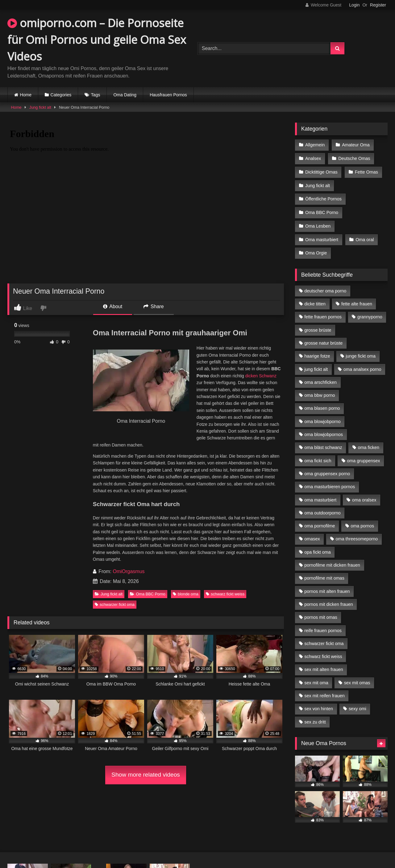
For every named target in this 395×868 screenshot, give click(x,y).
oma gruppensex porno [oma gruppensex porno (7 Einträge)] (327, 470)
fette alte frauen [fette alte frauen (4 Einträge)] (357, 300)
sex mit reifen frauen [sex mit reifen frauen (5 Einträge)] (324, 692)
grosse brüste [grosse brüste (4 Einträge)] (318, 326)
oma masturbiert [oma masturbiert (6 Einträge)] (320, 496)
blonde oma (186, 594)
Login (354, 5)
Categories (61, 95)
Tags (96, 95)
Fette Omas (366, 171)
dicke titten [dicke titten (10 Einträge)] (315, 300)
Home (26, 95)
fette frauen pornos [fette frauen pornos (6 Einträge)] (323, 313)
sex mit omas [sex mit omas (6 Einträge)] (357, 679)
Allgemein (315, 145)
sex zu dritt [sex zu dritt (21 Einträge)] (315, 718)
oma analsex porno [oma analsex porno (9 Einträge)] (362, 365)
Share (154, 306)
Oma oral (364, 236)
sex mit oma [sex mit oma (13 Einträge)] (316, 679)
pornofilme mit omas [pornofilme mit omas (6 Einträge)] (324, 574)
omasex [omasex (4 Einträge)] (312, 535)
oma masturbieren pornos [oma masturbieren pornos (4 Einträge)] (330, 483)
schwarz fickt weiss (225, 594)
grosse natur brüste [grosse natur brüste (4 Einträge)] (323, 339)
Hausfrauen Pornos (168, 95)
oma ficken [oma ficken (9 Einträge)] (368, 443)
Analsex (313, 158)
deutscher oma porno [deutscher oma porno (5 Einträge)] (325, 287)
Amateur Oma (355, 145)
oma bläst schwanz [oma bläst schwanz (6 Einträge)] (323, 443)
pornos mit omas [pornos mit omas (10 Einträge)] (321, 613)
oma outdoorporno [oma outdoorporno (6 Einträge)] (322, 509)
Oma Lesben (318, 223)
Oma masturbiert (322, 236)
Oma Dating (125, 95)
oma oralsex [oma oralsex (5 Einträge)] (364, 496)
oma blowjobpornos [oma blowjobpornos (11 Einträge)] (324, 430)
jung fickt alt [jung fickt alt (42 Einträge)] (316, 365)
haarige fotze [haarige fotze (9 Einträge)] (317, 352)
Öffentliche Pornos (323, 197)
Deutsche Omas (354, 158)
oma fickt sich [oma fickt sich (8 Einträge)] (318, 457)
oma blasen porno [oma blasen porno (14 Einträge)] (322, 404)
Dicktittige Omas (321, 171)
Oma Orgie (316, 249)
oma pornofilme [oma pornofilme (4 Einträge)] (320, 522)
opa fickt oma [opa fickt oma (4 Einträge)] (318, 548)
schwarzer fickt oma (115, 604)
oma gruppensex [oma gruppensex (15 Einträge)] (363, 457)
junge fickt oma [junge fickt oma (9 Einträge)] (361, 352)
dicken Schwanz (261, 376)
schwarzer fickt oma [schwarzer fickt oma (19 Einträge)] (324, 639)
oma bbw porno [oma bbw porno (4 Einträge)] (320, 391)
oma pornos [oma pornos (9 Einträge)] (362, 522)
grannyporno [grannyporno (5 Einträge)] (370, 313)
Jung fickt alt (40, 107)
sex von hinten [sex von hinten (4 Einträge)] (319, 705)
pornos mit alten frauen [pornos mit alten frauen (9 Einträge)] (327, 587)
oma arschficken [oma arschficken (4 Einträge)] (320, 378)
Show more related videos (146, 775)
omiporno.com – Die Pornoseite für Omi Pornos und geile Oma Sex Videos (97, 40)
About (113, 306)
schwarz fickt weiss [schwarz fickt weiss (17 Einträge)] (323, 652)
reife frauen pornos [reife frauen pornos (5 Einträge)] (323, 626)
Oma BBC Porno (148, 594)
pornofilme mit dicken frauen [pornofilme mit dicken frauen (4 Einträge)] (332, 561)
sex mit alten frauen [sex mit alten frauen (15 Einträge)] (324, 665)
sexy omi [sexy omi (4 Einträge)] (358, 705)
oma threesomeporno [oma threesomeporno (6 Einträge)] (357, 535)
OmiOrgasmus (129, 571)
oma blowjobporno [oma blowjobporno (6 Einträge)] (322, 417)
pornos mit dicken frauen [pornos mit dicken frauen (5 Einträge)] (329, 600)
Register (378, 5)
